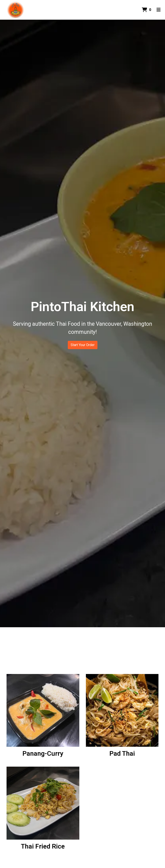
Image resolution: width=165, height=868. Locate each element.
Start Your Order (83, 345)
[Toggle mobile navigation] (159, 10)
